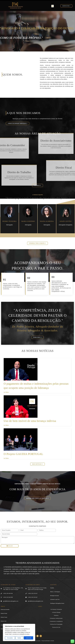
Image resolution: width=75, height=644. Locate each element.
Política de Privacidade (56, 624)
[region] (19, 632)
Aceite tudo (28, 638)
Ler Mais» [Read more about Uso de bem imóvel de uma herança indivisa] (6, 425)
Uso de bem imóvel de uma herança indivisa (30, 421)
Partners (56, 615)
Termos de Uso (56, 627)
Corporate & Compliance (56, 621)
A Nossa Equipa (56, 612)
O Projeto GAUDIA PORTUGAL (23, 454)
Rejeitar (19, 638)
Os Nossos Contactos (56, 609)
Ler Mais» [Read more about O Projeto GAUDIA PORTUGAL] (6, 458)
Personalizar (10, 638)
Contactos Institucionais (56, 618)
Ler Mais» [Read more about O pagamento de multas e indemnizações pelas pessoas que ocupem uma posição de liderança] (6, 392)
